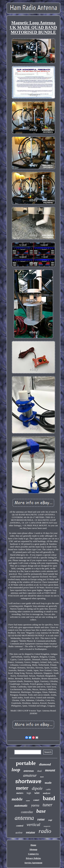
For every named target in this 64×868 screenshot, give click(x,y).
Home (33, 845)
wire (37, 793)
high (29, 793)
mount (50, 770)
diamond (45, 764)
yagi (50, 820)
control (20, 826)
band (49, 798)
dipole (37, 788)
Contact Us (33, 854)
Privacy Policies (33, 858)
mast (42, 777)
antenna (24, 818)
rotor (41, 819)
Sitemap (33, 849)
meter (22, 788)
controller (27, 812)
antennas (29, 771)
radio (45, 831)
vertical (33, 825)
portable (26, 763)
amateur (30, 775)
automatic (21, 806)
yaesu (35, 805)
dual (39, 771)
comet (36, 800)
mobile (17, 799)
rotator (31, 832)
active (19, 833)
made (48, 783)
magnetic (47, 826)
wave (28, 800)
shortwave (28, 781)
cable (48, 789)
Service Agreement (33, 863)
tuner (48, 805)
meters (20, 793)
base (41, 811)
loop (16, 770)
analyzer (47, 793)
